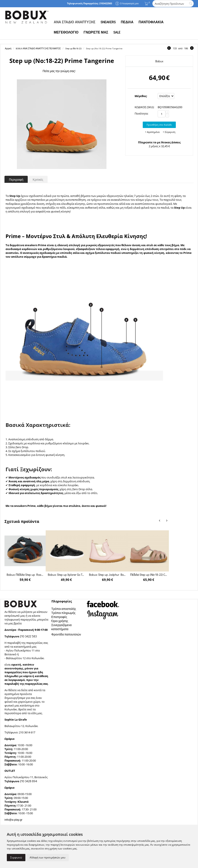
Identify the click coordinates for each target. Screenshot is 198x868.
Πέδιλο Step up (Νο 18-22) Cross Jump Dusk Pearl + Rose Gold (149, 575)
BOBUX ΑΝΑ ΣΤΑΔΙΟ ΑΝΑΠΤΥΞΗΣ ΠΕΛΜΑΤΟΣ (38, 49)
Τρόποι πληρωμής (63, 613)
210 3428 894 (28, 781)
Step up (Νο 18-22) (74, 49)
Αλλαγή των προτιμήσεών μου (47, 857)
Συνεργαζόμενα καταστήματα (62, 627)
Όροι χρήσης (60, 621)
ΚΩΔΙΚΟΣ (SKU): (144, 107)
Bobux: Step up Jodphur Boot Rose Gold (108, 575)
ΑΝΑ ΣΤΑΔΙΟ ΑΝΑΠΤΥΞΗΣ (75, 22)
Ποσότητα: (141, 113)
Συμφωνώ (16, 857)
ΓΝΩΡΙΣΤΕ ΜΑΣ (96, 32)
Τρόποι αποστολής (64, 609)
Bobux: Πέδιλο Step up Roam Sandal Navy (25, 575)
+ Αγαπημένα (152, 132)
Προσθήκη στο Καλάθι (159, 125)
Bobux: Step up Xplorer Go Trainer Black (66, 575)
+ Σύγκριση (169, 132)
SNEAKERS (108, 22)
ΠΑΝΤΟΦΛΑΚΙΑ (151, 22)
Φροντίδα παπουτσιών (66, 634)
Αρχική (8, 49)
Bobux (159, 61)
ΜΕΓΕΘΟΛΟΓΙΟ (66, 32)
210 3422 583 (28, 636)
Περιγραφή (16, 180)
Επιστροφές (59, 617)
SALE (117, 32)
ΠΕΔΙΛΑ (127, 22)
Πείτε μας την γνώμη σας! (59, 71)
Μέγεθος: (141, 96)
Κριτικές (38, 180)
